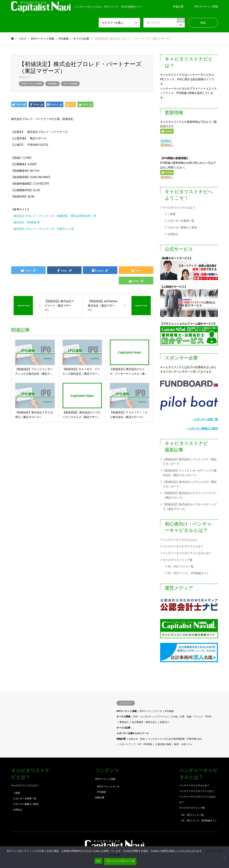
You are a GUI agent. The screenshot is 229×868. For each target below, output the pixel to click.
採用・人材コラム (183, 744)
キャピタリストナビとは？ (179, 207)
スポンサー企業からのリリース (133, 733)
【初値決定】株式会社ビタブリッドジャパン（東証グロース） (190, 495)
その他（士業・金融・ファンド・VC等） (192, 717)
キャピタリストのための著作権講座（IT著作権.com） (176, 739)
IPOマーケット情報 (206, 7)
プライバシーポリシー (120, 861)
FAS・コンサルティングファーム (150, 717)
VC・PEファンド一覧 (181, 566)
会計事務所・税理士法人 (144, 722)
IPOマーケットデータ (151, 711)
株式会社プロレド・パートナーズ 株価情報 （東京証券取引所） (55, 216)
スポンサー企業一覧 (206, 419)
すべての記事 (70, 84)
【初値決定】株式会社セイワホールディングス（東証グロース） (190, 507)
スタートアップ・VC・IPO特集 (136, 744)
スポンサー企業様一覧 (181, 221)
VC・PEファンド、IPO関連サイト (188, 573)
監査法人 (165, 722)
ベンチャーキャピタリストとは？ (183, 546)
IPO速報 (53, 84)
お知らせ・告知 (137, 739)
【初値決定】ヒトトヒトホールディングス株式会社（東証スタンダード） (190, 473)
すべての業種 (123, 717)
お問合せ (173, 234)
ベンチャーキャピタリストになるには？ (187, 553)
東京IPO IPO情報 (27, 222)
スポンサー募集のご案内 (182, 227)
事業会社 (124, 722)
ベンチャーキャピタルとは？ (180, 540)
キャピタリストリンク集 (178, 560)
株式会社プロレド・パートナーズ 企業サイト (44, 229)
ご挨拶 (172, 214)
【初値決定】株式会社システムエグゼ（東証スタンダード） (190, 484)
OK (98, 861)
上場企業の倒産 (163, 744)
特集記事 (178, 7)
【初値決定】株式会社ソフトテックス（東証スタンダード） (190, 462)
